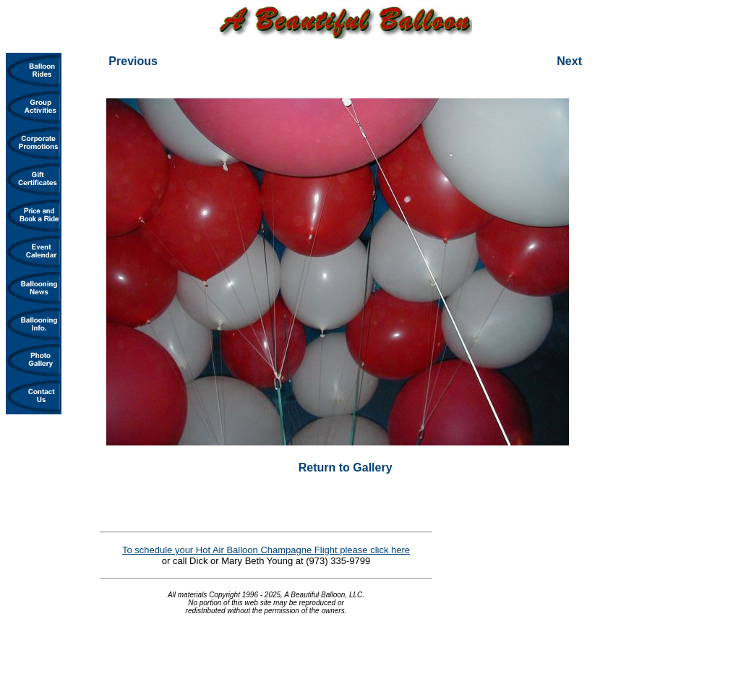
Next (569, 61)
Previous (133, 61)
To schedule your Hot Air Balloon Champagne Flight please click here (266, 550)
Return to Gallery (346, 468)
